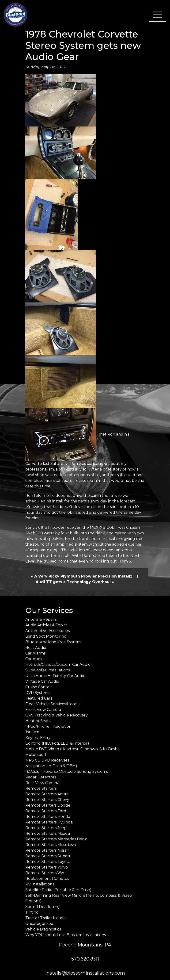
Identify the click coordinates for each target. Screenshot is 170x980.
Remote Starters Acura (47, 794)
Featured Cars (39, 698)
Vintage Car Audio (42, 681)
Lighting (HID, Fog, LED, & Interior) (57, 743)
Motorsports (37, 755)
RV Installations (40, 884)
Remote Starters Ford (46, 811)
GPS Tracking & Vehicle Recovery (57, 715)
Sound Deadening (43, 907)
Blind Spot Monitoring (46, 636)
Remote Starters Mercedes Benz (56, 839)
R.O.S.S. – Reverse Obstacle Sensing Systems (67, 771)
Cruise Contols (39, 687)
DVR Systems (38, 693)
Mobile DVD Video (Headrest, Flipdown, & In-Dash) (72, 749)
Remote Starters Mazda (48, 833)
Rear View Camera (42, 783)
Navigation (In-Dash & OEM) (51, 766)
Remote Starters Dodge (48, 805)
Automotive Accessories (47, 631)
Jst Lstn (32, 732)
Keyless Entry (38, 738)
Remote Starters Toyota (48, 862)
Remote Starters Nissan (47, 850)
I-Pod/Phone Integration (48, 726)
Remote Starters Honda (48, 817)
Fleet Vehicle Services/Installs (53, 704)
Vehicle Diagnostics (43, 929)
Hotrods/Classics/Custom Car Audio (58, 664)
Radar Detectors (41, 777)
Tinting (32, 912)
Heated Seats (38, 721)
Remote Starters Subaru (49, 856)
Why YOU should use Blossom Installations (66, 935)
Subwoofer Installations (48, 670)
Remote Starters (41, 788)
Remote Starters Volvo (47, 867)
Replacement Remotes (47, 879)
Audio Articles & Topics (46, 625)
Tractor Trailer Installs (46, 918)
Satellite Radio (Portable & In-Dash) (58, 890)
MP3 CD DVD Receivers (47, 760)
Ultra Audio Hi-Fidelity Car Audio (55, 676)
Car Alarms (35, 653)
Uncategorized (39, 924)
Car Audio (34, 659)
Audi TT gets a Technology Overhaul (73, 582)
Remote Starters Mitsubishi (51, 845)
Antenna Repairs (41, 619)
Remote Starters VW (45, 873)
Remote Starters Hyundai (49, 822)
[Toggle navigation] (158, 15)
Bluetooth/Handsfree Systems (54, 642)
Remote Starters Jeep (46, 828)
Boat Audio (36, 648)
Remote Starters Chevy (47, 800)
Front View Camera (43, 710)
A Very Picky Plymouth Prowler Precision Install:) (83, 576)
